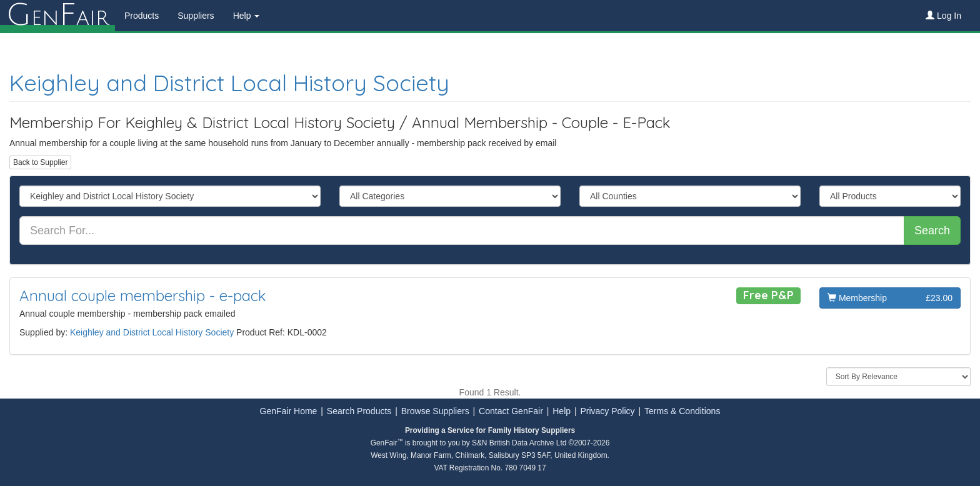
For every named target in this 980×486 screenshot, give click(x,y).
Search (932, 231)
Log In (943, 16)
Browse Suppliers (435, 411)
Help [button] (247, 16)
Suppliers (196, 16)
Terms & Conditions (682, 411)
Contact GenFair (511, 411)
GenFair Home (289, 411)
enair (57, 16)
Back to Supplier (40, 162)
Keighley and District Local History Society (229, 83)
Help (562, 411)
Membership (890, 298)
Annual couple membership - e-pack (143, 295)
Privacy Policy (607, 411)
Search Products (359, 411)
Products (142, 16)
